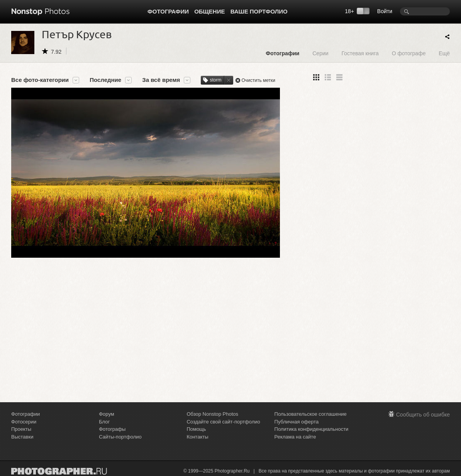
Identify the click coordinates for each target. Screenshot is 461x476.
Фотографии (168, 11)
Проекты (21, 429)
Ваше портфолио (259, 11)
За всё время (161, 80)
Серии (320, 53)
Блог (104, 422)
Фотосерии (24, 422)
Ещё (444, 53)
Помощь (196, 429)
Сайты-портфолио (120, 437)
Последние (105, 80)
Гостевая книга (360, 53)
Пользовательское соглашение (311, 414)
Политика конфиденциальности (312, 429)
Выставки (22, 437)
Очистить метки (258, 80)
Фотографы (112, 429)
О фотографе (409, 53)
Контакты (197, 437)
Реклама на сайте (295, 437)
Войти (385, 11)
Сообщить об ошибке (423, 415)
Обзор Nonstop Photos (212, 414)
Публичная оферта (297, 422)
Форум (107, 414)
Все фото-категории (40, 80)
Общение (209, 11)
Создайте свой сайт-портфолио (223, 422)
